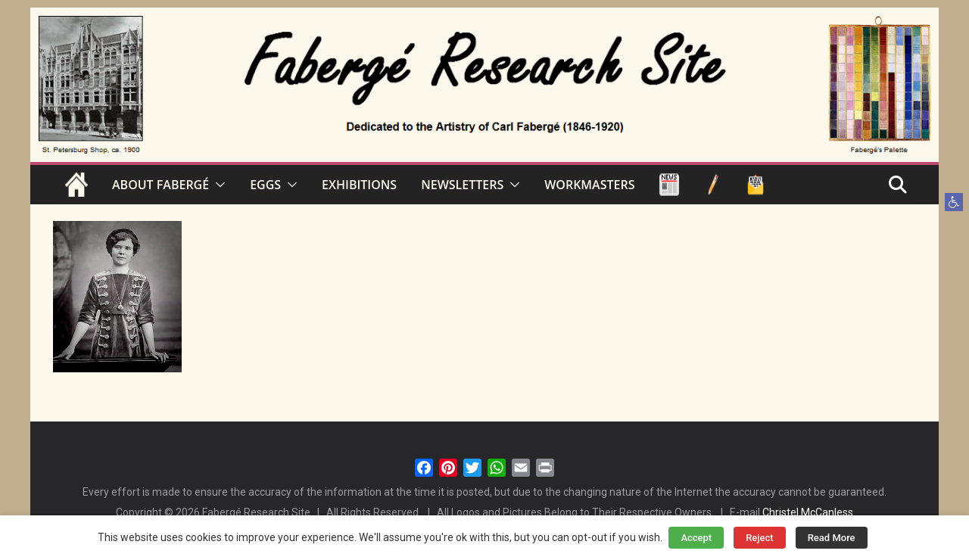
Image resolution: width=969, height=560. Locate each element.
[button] (954, 202)
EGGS (265, 185)
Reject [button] (760, 538)
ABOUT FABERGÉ (160, 185)
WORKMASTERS (589, 185)
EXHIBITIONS (359, 185)
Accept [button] (696, 538)
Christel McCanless (808, 512)
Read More (832, 538)
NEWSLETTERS (462, 185)
